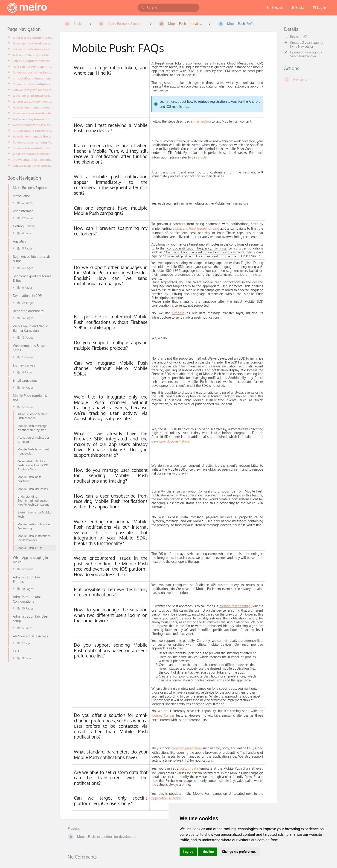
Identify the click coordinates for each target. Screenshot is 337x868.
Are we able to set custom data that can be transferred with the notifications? (33, 160)
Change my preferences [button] (239, 852)
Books (298, 7)
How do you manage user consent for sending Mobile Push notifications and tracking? (33, 107)
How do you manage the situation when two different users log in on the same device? (33, 136)
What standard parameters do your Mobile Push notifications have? (33, 154)
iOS (168, 107)
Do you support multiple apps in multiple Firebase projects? (33, 84)
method (225, 606)
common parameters (187, 748)
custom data (189, 768)
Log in (319, 7)
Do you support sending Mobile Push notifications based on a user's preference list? (33, 142)
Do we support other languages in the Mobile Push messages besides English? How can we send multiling (33, 72)
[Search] (143, 8)
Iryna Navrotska (301, 46)
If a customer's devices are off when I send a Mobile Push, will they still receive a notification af (33, 49)
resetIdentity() (241, 606)
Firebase (178, 313)
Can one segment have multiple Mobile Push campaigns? (33, 61)
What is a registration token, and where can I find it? (33, 37)
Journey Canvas (163, 715)
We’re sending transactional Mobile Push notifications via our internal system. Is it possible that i (33, 119)
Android (255, 101)
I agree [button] (188, 852)
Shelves (275, 7)
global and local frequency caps (196, 228)
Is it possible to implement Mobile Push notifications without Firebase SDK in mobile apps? (33, 78)
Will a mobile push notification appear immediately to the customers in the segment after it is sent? (33, 55)
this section (203, 121)
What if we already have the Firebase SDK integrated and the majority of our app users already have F (33, 101)
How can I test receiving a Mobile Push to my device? (33, 43)
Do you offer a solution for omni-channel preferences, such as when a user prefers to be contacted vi (33, 148)
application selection (166, 798)
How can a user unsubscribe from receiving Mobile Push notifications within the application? (33, 113)
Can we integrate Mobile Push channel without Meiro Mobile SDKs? (33, 90)
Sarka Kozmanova (303, 56)
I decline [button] (208, 852)
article (202, 157)
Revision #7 (295, 37)
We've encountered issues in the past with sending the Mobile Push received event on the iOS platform (33, 125)
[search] (168, 8)
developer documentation (170, 441)
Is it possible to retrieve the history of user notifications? (33, 130)
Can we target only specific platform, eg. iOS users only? (33, 166)
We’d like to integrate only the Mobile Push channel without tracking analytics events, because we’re (33, 95)
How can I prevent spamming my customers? (33, 66)
